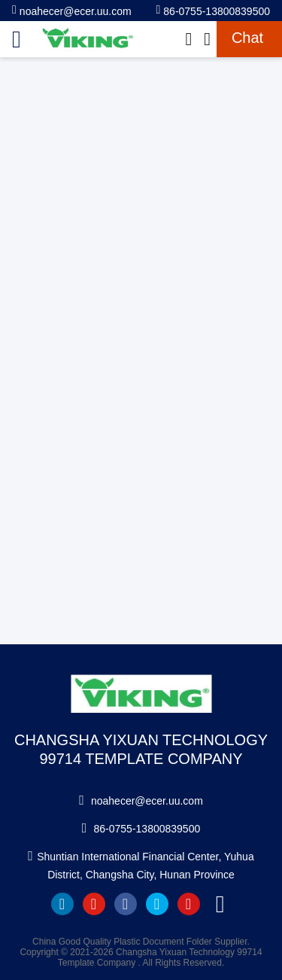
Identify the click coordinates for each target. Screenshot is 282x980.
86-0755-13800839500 (213, 10)
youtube (94, 904)
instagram (189, 904)
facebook (126, 904)
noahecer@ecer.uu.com (72, 10)
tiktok (220, 904)
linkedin (62, 904)
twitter (157, 904)
